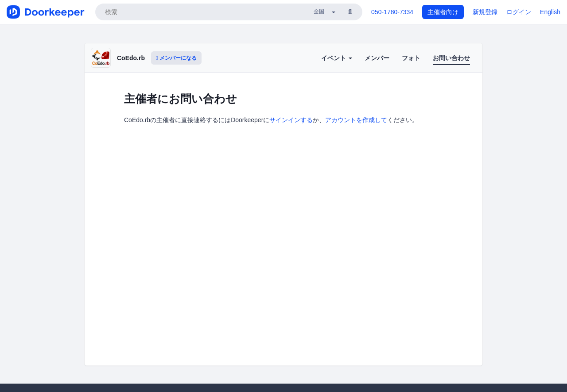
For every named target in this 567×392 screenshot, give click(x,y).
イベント (337, 58)
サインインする (291, 120)
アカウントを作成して (356, 120)
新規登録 (485, 12)
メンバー (377, 58)
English (550, 12)
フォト (411, 58)
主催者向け (443, 12)
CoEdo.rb (131, 58)
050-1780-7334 (392, 12)
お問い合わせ (451, 58)
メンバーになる (176, 58)
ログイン (519, 12)
